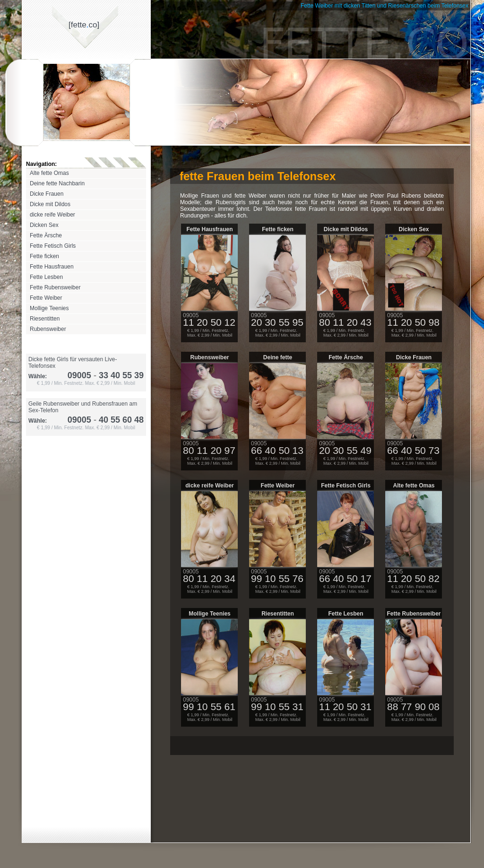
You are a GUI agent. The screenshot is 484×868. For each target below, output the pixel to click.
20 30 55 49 (345, 450)
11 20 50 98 (413, 322)
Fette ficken (44, 256)
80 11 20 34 (209, 578)
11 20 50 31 (345, 707)
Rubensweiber (48, 329)
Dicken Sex (44, 225)
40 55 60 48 (117, 420)
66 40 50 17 (345, 578)
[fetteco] (84, 25)
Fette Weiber (46, 298)
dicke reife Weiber (52, 215)
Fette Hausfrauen (52, 267)
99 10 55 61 (209, 707)
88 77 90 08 (413, 707)
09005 (79, 375)
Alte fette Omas (49, 173)
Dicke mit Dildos (50, 204)
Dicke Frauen (47, 194)
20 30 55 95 (277, 322)
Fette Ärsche (46, 235)
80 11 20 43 (345, 322)
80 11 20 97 (209, 450)
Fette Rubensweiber (55, 287)
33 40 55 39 (117, 375)
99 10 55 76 (277, 578)
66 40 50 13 (277, 450)
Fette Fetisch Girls (53, 246)
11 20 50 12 (209, 322)
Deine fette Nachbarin (57, 183)
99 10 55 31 (277, 707)
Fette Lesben (46, 277)
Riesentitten (45, 319)
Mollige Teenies (49, 308)
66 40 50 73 (413, 450)
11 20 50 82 (413, 578)
